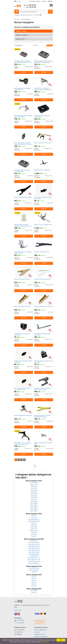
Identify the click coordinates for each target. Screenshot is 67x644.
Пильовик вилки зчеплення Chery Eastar (42, 116)
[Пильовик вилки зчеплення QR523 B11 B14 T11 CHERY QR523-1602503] (24, 54)
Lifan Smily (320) (34, 570)
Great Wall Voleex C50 (34, 562)
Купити (24, 72)
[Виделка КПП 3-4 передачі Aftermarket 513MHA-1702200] (44, 163)
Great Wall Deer (34, 541)
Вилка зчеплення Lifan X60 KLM (44, 306)
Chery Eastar (34, 490)
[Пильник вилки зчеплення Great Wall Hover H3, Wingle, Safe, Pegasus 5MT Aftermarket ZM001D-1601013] (44, 54)
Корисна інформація (40, 630)
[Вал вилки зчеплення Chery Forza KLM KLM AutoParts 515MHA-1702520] (44, 326)
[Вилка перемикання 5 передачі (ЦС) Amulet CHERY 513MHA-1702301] (24, 108)
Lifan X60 (34, 572)
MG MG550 (34, 591)
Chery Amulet (34, 483)
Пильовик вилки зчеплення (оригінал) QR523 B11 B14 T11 (23, 62)
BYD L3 (34, 584)
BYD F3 (34, 577)
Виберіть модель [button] (22, 35)
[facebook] (16, 614)
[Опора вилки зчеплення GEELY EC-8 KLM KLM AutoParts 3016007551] (24, 354)
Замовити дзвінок (40, 621)
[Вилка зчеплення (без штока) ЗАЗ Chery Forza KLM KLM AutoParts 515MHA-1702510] (44, 381)
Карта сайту (18, 610)
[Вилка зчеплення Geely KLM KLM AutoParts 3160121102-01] (44, 272)
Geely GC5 (34, 525)
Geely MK (34, 532)
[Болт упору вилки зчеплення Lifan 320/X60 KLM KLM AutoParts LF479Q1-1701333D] (24, 381)
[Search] (50, 12)
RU (20, 1)
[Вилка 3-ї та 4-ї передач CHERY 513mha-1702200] (44, 217)
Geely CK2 (34, 517)
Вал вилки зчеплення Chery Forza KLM (42, 334)
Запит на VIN (40, 623)
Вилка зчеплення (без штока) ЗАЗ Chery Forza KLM (43, 389)
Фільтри (50, 45)
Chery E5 (34, 488)
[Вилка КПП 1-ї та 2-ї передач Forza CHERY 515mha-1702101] (24, 435)
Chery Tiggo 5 (34, 509)
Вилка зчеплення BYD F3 (42, 252)
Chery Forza (34, 494)
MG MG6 (34, 592)
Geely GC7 (34, 529)
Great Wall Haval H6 (34, 546)
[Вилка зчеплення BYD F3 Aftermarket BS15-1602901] (44, 245)
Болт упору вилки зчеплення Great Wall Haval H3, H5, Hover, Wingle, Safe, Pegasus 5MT (23, 143)
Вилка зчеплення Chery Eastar (23, 197)
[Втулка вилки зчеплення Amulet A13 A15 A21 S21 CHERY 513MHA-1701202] (24, 217)
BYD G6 (34, 582)
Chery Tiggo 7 (34, 511)
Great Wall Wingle (34, 563)
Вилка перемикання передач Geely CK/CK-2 (23, 89)
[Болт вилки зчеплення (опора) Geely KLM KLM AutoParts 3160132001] (44, 190)
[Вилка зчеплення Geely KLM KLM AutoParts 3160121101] (24, 272)
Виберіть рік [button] (21, 39)
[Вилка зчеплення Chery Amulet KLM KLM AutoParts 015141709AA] (44, 435)
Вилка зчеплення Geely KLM (22, 279)
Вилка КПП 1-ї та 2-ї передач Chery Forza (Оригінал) (23, 443)
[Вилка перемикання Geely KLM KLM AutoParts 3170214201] (24, 408)
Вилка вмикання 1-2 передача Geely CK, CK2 (23, 253)
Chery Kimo (34, 498)
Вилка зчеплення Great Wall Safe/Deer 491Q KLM (42, 416)
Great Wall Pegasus (34, 554)
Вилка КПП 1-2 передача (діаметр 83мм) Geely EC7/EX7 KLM (43, 89)
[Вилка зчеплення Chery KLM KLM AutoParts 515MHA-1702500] (44, 136)
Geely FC (34, 523)
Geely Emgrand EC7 (34, 519)
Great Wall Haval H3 (34, 543)
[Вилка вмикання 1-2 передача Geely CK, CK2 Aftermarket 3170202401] (24, 245)
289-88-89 (30, 5)
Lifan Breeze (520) (34, 568)
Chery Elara (34, 492)
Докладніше (45, 642)
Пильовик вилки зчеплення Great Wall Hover (22, 171)
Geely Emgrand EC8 (34, 521)
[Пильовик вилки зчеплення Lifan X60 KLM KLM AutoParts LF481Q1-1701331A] (44, 354)
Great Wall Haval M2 (34, 548)
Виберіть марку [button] (22, 31)
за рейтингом (19, 45)
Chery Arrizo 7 (34, 484)
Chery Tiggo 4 (34, 507)
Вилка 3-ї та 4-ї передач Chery (43, 225)
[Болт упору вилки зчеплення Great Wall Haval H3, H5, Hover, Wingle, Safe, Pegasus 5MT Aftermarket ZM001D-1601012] (24, 136)
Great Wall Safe (34, 556)
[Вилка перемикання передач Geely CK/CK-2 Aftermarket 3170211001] (24, 81)
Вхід (50, 1)
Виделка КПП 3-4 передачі (42, 170)
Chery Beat (34, 486)
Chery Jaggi (34, 496)
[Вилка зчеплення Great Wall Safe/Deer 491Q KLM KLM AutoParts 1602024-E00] (44, 408)
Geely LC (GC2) (34, 531)
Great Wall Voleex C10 (34, 558)
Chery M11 (34, 500)
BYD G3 (34, 580)
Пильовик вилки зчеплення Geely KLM (22, 334)
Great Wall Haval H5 (34, 545)
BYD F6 (34, 578)
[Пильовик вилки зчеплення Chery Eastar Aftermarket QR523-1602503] (44, 108)
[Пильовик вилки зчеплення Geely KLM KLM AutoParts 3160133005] (24, 326)
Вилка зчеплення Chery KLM (43, 143)
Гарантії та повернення (41, 637)
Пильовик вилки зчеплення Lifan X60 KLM (44, 362)
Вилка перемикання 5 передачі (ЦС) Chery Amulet (23, 116)
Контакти (44, 1)
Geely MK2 (34, 534)
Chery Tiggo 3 (34, 505)
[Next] (24, 460)
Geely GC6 (34, 527)
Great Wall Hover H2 (34, 552)
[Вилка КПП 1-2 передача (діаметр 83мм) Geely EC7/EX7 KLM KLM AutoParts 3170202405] (44, 81)
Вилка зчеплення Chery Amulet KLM (43, 443)
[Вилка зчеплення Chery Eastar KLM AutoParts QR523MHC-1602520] (24, 190)
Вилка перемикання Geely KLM (23, 415)
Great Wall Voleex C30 (34, 560)
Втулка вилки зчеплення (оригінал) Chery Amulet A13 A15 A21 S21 (24, 225)
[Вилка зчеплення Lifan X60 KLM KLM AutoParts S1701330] (44, 299)
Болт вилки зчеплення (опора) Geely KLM (43, 198)
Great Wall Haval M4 (34, 550)
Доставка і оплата (35, 1)
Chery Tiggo (34, 501)
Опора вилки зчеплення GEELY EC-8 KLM (23, 362)
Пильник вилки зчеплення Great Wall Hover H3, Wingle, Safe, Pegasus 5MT (44, 62)
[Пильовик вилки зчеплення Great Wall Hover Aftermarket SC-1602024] (24, 163)
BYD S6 (34, 586)
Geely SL (34, 536)
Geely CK (34, 515)
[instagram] (19, 614)
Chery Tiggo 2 (34, 503)
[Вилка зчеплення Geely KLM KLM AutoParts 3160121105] (24, 299)
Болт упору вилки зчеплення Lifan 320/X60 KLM (23, 389)
